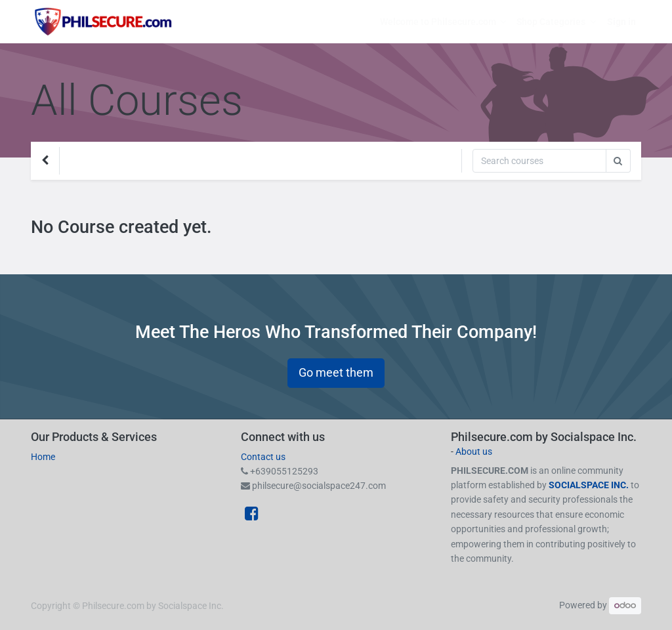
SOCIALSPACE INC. (590, 485)
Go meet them (336, 373)
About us (474, 451)
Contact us (263, 457)
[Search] (539, 161)
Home (43, 457)
